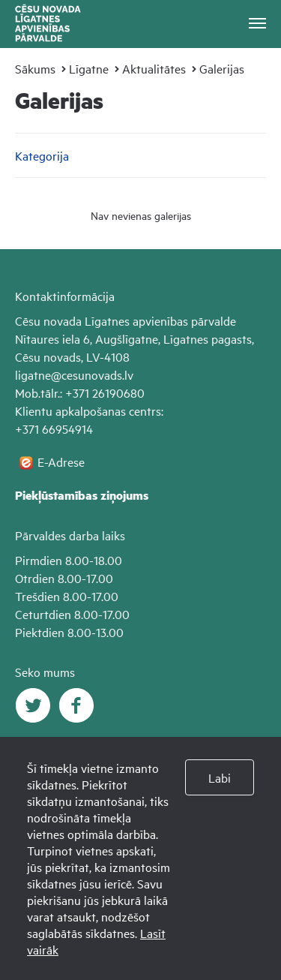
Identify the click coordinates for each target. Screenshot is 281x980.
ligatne (33, 374)
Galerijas (222, 68)
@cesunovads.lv (92, 374)
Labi (220, 777)
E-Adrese (61, 461)
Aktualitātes (154, 68)
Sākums (35, 68)
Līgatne (89, 68)
